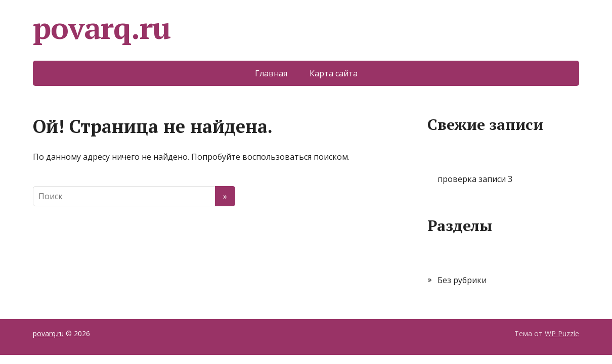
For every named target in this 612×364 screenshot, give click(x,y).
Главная (271, 73)
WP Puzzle (562, 333)
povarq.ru (102, 28)
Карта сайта (334, 73)
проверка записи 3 (475, 179)
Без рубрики (462, 280)
